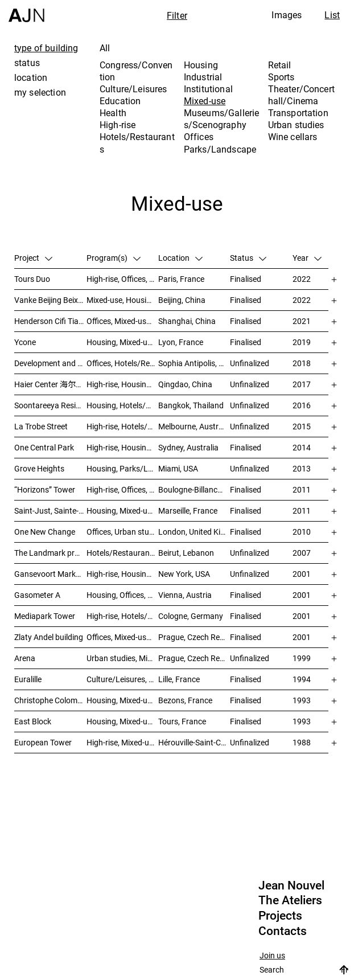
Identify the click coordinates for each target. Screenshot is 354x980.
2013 (302, 468)
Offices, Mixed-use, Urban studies (122, 637)
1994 (302, 679)
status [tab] (27, 63)
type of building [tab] (46, 48)
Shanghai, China (187, 321)
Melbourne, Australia (194, 426)
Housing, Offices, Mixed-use (122, 595)
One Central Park (44, 447)
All (105, 48)
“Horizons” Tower (45, 489)
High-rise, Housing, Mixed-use (122, 447)
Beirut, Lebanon (186, 553)
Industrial (203, 77)
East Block (33, 721)
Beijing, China (182, 300)
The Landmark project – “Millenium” (50, 553)
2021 (302, 321)
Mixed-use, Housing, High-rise (122, 300)
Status (248, 258)
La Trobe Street (41, 426)
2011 (302, 489)
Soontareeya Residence (50, 405)
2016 (302, 405)
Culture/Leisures (133, 89)
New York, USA (184, 574)
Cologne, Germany (191, 616)
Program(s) (114, 258)
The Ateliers (290, 900)
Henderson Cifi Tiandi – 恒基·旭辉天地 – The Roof (50, 321)
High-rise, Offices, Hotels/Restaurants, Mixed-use (122, 279)
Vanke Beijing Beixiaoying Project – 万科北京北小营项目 (50, 300)
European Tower (43, 742)
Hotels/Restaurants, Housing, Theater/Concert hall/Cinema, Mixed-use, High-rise (122, 553)
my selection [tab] (40, 92)
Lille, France (179, 679)
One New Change (45, 532)
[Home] (26, 11)
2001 (302, 574)
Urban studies (296, 125)
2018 (302, 363)
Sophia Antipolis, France (194, 363)
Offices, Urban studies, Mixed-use (122, 532)
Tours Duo (32, 279)
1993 (302, 700)
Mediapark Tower (45, 616)
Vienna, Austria (185, 595)
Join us (272, 956)
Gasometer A (37, 595)
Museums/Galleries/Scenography (222, 119)
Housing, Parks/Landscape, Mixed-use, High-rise (122, 468)
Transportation (298, 113)
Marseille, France (188, 510)
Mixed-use (205, 101)
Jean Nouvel (291, 885)
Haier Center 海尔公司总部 (50, 384)
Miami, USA (178, 468)
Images (287, 15)
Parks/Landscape (220, 149)
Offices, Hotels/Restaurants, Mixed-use (122, 363)
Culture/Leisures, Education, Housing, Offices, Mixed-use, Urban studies (122, 679)
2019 (302, 342)
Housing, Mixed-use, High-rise (122, 342)
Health (113, 113)
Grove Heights (39, 468)
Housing (201, 65)
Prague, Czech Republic (194, 637)
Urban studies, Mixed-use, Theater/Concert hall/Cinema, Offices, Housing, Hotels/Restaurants (122, 658)
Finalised (246, 279)
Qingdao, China (185, 384)
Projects (280, 916)
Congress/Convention (136, 71)
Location (180, 258)
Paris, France (181, 279)
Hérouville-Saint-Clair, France (194, 742)
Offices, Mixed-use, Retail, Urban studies (122, 321)
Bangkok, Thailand (191, 405)
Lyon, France (181, 342)
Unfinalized (250, 363)
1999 (302, 658)
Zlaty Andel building (49, 637)
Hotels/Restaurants (137, 143)
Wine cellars (293, 137)
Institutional (208, 89)
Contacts (283, 931)
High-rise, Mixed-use (122, 742)
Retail (280, 65)
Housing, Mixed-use (121, 510)
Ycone (25, 342)
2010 (302, 532)
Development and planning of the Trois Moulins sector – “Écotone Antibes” (50, 363)
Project (33, 258)
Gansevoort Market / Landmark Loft (50, 574)
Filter (177, 15)
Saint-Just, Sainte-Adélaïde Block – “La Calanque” (50, 510)
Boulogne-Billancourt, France (194, 489)
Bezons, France (185, 700)
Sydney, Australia (188, 447)
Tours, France (182, 721)
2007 (302, 553)
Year (307, 258)
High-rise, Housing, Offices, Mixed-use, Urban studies (122, 574)
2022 (302, 279)
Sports (281, 77)
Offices (199, 137)
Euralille (28, 679)
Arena (25, 658)
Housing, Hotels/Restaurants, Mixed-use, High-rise (122, 405)
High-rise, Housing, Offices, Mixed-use (122, 384)
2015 (302, 426)
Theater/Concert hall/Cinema (301, 95)
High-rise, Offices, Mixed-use (122, 489)
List (332, 15)
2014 (302, 447)
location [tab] (31, 77)
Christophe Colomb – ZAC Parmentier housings (50, 700)
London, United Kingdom (194, 532)
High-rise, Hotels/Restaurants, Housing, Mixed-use (122, 426)
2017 (302, 384)
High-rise (118, 125)
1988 (302, 742)
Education (120, 101)
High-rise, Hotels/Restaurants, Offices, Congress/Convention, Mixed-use (122, 616)
